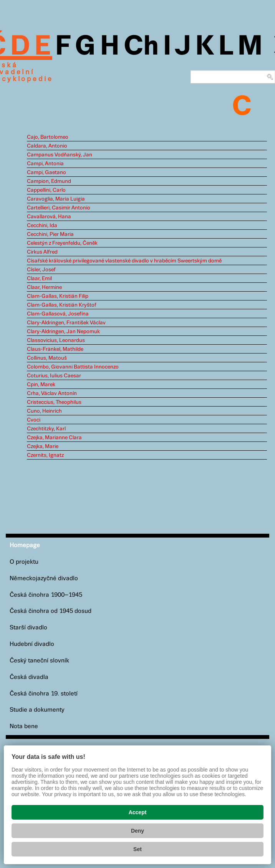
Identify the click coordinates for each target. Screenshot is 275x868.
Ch (141, 47)
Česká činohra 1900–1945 (46, 595)
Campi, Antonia (45, 164)
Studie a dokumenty (37, 710)
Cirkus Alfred (42, 252)
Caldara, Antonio (47, 146)
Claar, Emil (39, 279)
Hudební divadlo (32, 644)
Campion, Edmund (49, 181)
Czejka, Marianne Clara (54, 438)
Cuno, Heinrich (44, 411)
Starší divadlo (28, 628)
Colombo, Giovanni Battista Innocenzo (73, 367)
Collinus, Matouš (47, 358)
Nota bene (24, 726)
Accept (138, 812)
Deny (137, 831)
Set (137, 849)
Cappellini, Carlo (46, 190)
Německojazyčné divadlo (44, 578)
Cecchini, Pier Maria (50, 234)
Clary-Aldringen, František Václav (66, 323)
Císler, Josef (41, 270)
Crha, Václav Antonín (52, 393)
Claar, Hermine (44, 287)
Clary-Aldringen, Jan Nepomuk (63, 332)
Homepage (25, 545)
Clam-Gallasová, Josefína (58, 314)
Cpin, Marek (41, 385)
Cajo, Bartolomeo (48, 137)
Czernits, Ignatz (45, 455)
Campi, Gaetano (46, 173)
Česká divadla (29, 677)
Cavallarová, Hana (49, 217)
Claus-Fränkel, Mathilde (55, 349)
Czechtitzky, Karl (46, 429)
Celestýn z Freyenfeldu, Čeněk (62, 243)
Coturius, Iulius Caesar (54, 376)
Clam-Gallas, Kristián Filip (58, 296)
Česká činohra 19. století (44, 694)
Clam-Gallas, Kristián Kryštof (62, 305)
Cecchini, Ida (42, 226)
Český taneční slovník (39, 661)
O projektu (24, 562)
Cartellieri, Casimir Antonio (59, 208)
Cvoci (34, 420)
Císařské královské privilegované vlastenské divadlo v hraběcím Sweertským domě (124, 261)
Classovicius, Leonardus (56, 340)
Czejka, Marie (43, 446)
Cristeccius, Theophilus (54, 402)
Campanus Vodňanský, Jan (60, 155)
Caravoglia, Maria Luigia (56, 199)
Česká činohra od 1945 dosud (51, 611)
